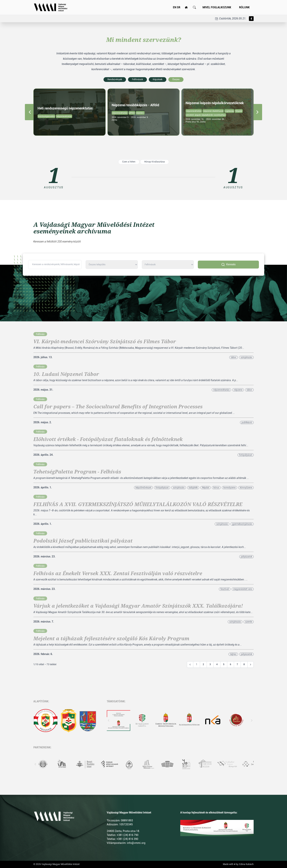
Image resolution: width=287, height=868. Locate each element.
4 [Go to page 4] (217, 664)
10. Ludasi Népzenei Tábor (66, 374)
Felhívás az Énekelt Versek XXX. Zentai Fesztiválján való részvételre (118, 573)
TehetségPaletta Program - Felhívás (77, 472)
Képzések (158, 79)
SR (179, 7)
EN (175, 7)
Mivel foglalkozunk (217, 7)
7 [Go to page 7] (237, 664)
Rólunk (244, 7)
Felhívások (137, 79)
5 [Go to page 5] (224, 664)
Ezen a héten (129, 162)
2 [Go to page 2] (203, 664)
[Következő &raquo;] (251, 665)
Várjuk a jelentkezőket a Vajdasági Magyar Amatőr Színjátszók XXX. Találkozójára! (138, 606)
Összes (176, 79)
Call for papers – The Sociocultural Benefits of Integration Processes (118, 407)
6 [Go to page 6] (231, 664)
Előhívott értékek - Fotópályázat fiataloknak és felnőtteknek (108, 439)
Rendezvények (115, 79)
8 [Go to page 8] (244, 664)
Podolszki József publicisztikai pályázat (83, 541)
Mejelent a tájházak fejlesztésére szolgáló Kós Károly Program (111, 639)
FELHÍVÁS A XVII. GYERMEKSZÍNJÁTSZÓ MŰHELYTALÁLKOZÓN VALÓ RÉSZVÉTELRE (138, 504)
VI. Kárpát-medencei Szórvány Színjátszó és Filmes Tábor (105, 342)
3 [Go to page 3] (210, 664)
